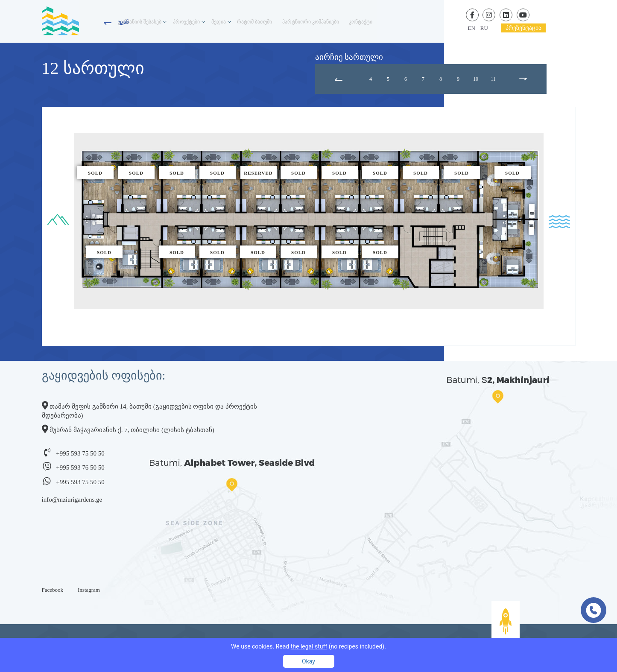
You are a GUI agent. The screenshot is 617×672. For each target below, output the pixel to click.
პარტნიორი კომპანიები (339, 22)
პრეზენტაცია (523, 28)
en (472, 28)
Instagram (89, 590)
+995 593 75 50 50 (80, 453)
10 (476, 79)
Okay (308, 661)
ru (484, 28)
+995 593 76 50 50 (80, 467)
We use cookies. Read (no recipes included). (308, 646)
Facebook (53, 590)
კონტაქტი (397, 22)
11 (493, 79)
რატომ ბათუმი (275, 22)
